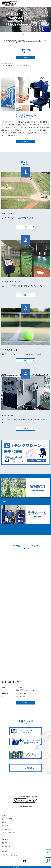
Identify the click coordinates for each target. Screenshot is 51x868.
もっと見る (26, 58)
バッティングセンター (9, 833)
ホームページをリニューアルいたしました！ (17, 66)
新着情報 (5, 852)
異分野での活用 (7, 829)
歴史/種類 (5, 840)
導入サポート (6, 846)
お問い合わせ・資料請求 (9, 855)
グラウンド (5, 836)
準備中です (26, 295)
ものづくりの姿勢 (7, 819)
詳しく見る (26, 227)
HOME (4, 815)
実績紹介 (5, 822)
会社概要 (5, 843)
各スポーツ (5, 826)
